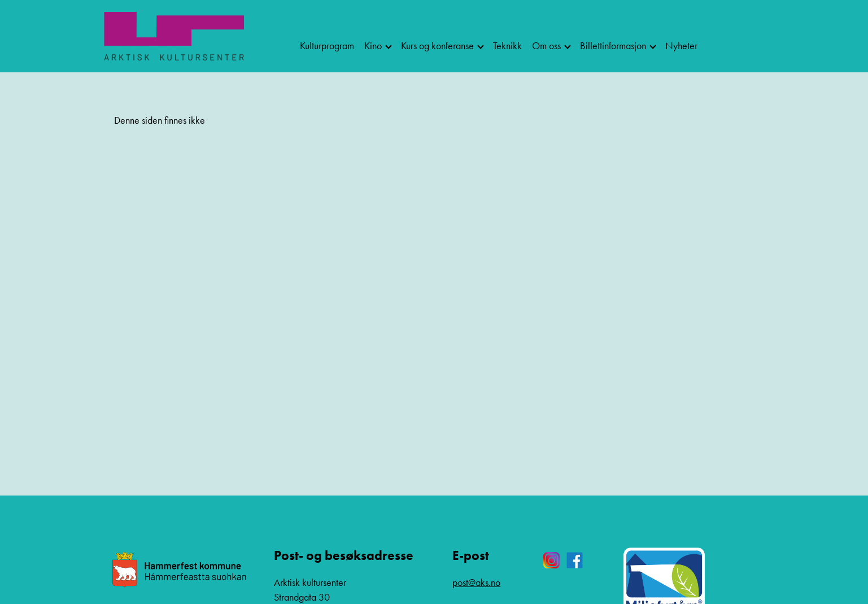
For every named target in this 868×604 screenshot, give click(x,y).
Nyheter (681, 45)
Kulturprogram (327, 45)
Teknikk (507, 45)
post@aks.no (476, 582)
